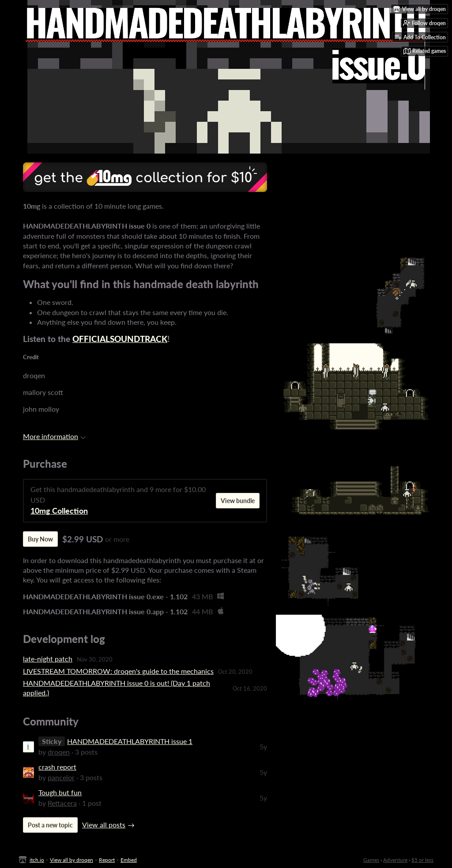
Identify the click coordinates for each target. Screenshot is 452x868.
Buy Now (40, 539)
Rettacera (62, 803)
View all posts (104, 825)
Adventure (395, 860)
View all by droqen (72, 860)
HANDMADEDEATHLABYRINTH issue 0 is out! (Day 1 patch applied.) (117, 688)
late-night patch (48, 659)
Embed (129, 860)
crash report (57, 767)
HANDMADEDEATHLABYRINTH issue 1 (130, 741)
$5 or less (422, 860)
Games (371, 860)
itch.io (37, 860)
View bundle (238, 501)
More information (54, 436)
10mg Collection (59, 511)
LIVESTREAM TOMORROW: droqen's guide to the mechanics (118, 671)
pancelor (61, 777)
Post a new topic (50, 825)
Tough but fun (60, 792)
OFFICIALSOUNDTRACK (120, 339)
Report (107, 860)
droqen (59, 752)
